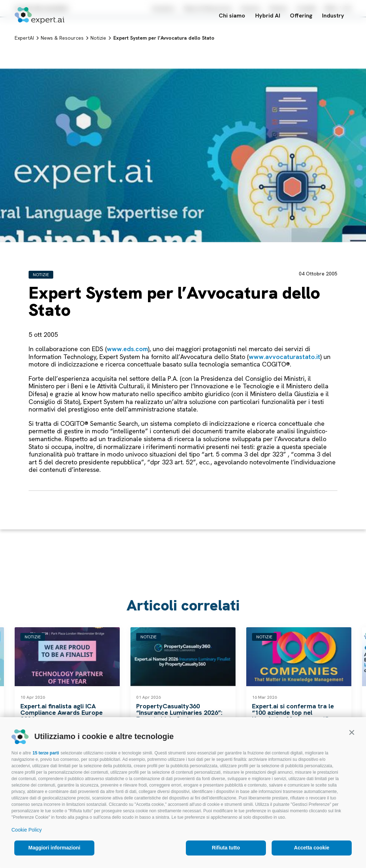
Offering (301, 17)
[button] (352, 732)
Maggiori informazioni (54, 848)
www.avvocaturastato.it (285, 357)
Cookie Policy (27, 830)
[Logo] (39, 17)
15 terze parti (46, 753)
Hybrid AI (268, 17)
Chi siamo (232, 17)
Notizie (41, 275)
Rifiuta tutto (226, 848)
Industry (337, 17)
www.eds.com (127, 349)
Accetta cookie (312, 848)
